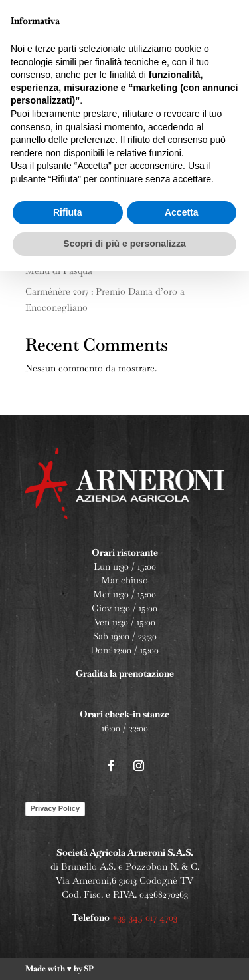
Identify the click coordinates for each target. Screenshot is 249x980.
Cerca (205, 206)
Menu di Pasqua (59, 271)
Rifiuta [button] (68, 921)
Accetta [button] (182, 921)
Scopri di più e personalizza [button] (124, 953)
